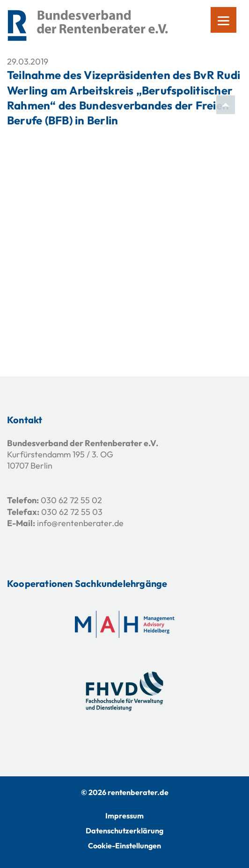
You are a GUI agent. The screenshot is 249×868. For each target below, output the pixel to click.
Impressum (124, 816)
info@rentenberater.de (80, 523)
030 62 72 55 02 (71, 500)
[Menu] (223, 20)
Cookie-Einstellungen (124, 846)
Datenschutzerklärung (124, 831)
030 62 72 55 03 (72, 512)
